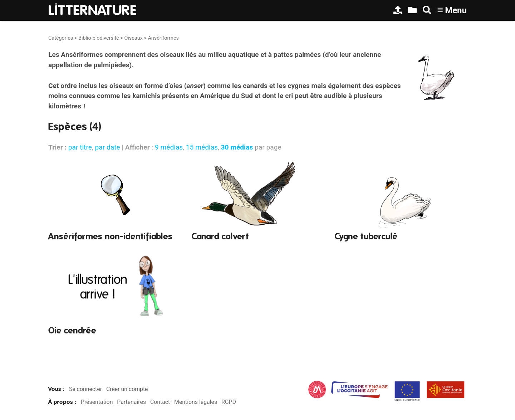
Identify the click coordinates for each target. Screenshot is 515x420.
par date (107, 147)
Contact (160, 402)
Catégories (61, 38)
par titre (80, 147)
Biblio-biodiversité (99, 38)
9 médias (169, 147)
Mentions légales (196, 402)
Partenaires (131, 402)
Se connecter (85, 389)
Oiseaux (133, 38)
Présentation (97, 402)
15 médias (202, 147)
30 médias (237, 147)
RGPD (229, 402)
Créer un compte (127, 389)
